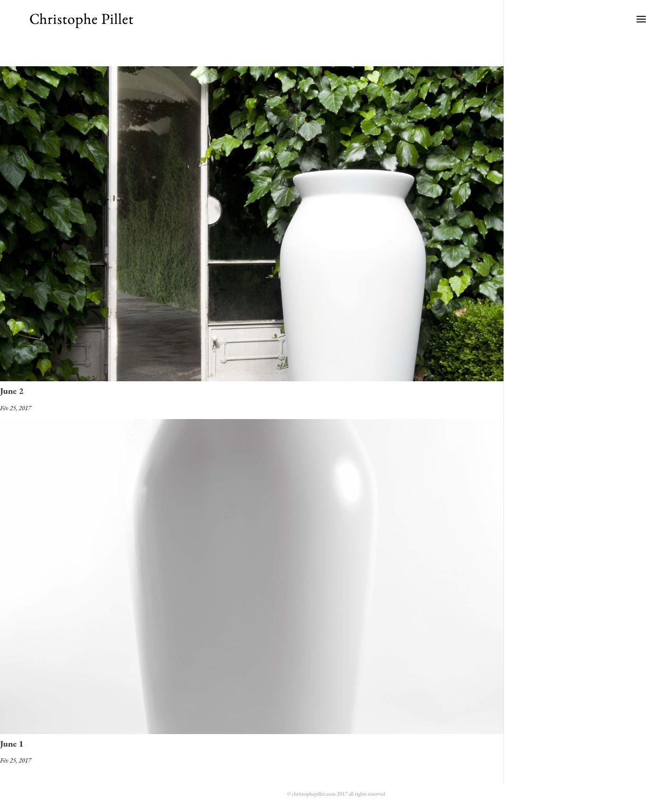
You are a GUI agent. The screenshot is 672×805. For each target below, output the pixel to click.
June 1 (12, 744)
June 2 (12, 391)
